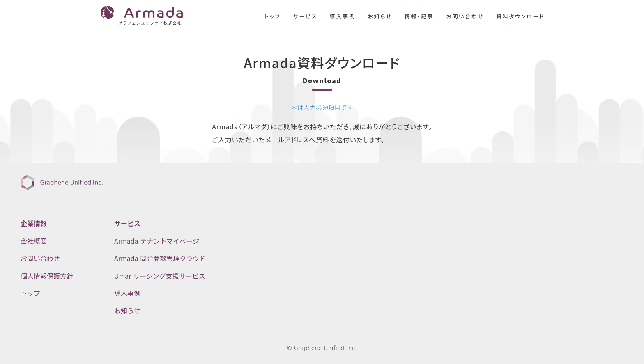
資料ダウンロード (520, 16)
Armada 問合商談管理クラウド (160, 258)
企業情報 (34, 223)
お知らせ (380, 16)
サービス (305, 16)
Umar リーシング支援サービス (160, 276)
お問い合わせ (465, 16)
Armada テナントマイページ (157, 241)
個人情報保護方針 (47, 276)
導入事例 (343, 16)
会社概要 (34, 241)
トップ (273, 16)
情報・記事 (419, 16)
